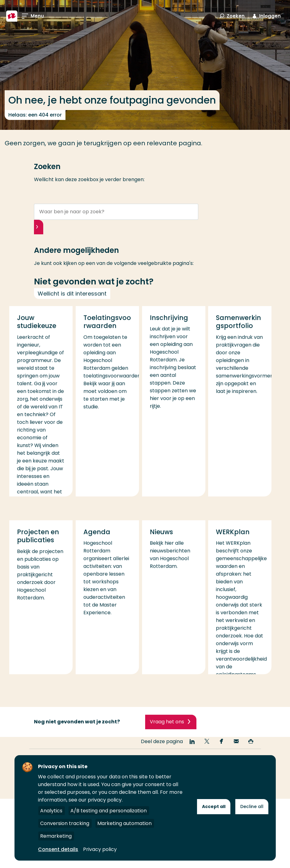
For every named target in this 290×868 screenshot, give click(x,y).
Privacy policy (100, 849)
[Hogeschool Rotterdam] (12, 16)
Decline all (252, 806)
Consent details (58, 849)
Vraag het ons (167, 730)
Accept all (214, 806)
